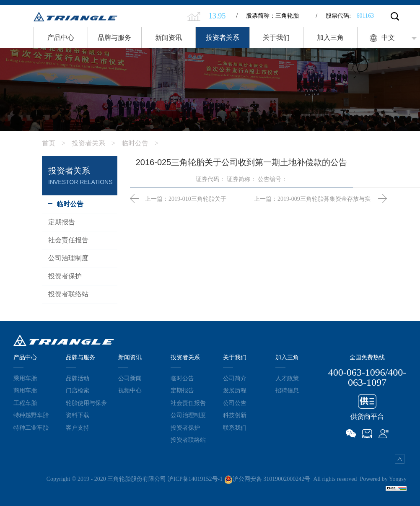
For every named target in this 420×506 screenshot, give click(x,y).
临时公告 (143, 143)
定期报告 (182, 390)
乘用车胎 (25, 378)
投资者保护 (185, 428)
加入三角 (330, 38)
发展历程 (235, 390)
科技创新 (235, 415)
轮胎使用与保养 (86, 403)
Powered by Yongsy (383, 479)
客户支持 (78, 428)
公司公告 (235, 403)
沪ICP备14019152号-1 (195, 479)
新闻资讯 (169, 38)
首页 (57, 143)
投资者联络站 (188, 440)
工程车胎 (25, 403)
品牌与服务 (114, 38)
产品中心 (61, 38)
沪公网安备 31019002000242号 (267, 479)
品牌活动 (78, 378)
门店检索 (78, 390)
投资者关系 (223, 38)
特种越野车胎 (31, 415)
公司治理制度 (188, 415)
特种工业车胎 (31, 428)
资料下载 (78, 415)
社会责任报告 (188, 403)
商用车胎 (25, 390)
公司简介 (235, 378)
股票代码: (345, 16)
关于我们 (276, 38)
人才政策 (287, 378)
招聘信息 (287, 390)
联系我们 (235, 428)
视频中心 (130, 390)
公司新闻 (130, 378)
